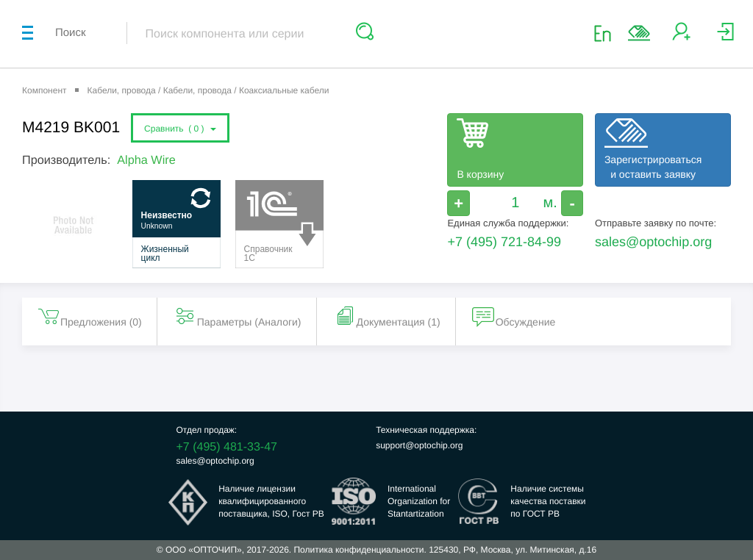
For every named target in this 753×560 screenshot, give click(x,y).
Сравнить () (180, 129)
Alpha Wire (146, 160)
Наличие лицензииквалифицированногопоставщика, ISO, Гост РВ (271, 501)
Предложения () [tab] (89, 316)
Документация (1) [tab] (387, 316)
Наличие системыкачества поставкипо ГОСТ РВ (548, 501)
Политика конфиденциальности (358, 550)
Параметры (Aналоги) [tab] (238, 316)
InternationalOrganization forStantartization (419, 501)
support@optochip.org (419, 445)
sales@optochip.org (653, 242)
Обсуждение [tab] (514, 316)
